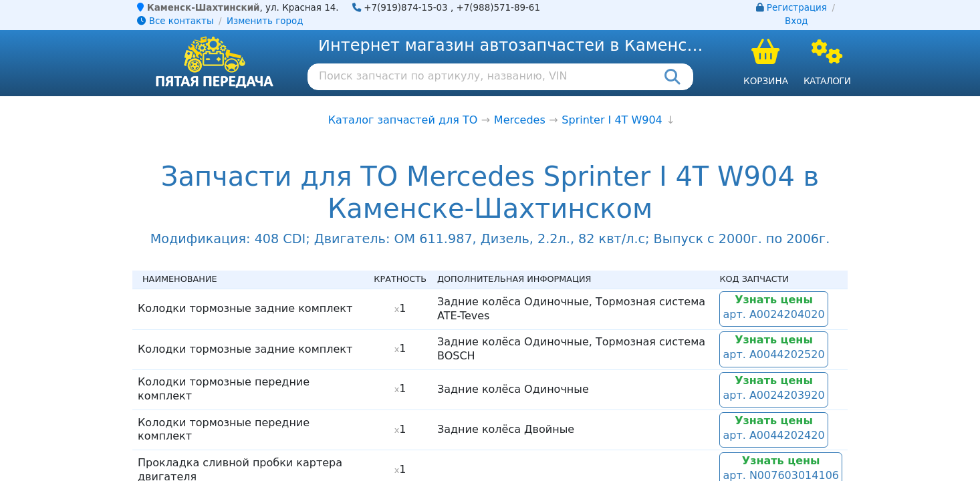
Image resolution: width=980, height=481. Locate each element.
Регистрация (797, 8)
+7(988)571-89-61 (498, 8)
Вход (797, 21)
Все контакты (175, 21)
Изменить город (265, 21)
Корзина (766, 81)
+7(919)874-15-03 (406, 8)
